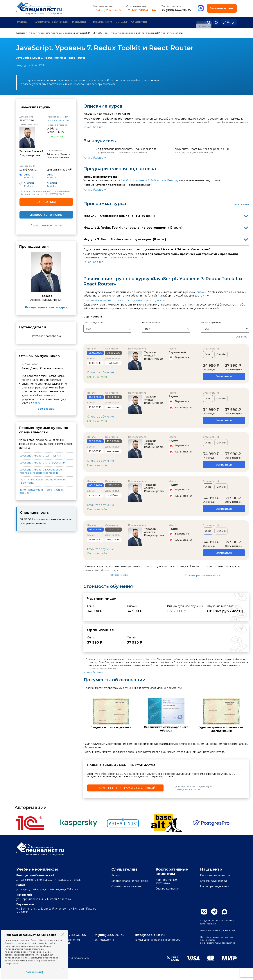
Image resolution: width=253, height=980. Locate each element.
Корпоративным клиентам (172, 871)
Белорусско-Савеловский (35, 875)
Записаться (46, 201)
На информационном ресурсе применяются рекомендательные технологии (215, 949)
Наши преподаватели (215, 886)
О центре (157, 22)
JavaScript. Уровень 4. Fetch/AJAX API (43, 462)
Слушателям (124, 869)
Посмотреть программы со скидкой (125, 787)
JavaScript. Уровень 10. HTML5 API (40, 455)
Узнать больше (93, 126)
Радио (173, 396)
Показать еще (119, 574)
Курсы (24, 22)
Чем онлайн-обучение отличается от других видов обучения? (125, 299)
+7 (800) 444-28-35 (176, 10)
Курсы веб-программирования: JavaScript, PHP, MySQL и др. (73, 32)
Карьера (88, 22)
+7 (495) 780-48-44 (141, 10)
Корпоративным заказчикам (166, 881)
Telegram (214, 911)
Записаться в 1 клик (46, 214)
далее (37, 402)
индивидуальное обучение (140, 658)
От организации (136, 6)
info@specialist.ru (165, 946)
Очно (208, 354)
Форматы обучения (57, 22)
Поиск (209, 22)
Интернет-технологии (171, 32)
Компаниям (115, 22)
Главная (21, 32)
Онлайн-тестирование (126, 886)
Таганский (24, 894)
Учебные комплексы (37, 869)
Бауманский (177, 352)
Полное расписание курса (203, 575)
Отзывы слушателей (213, 880)
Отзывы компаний (167, 888)
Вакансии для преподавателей (211, 936)
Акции (137, 22)
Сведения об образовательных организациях (212, 924)
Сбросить (241, 336)
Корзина (216, 22)
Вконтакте (204, 911)
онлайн (201, 291)
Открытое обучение (58, 120)
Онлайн (221, 354)
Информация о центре (215, 875)
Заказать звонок (222, 8)
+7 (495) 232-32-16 (106, 10)
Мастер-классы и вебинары (130, 880)
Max (225, 911)
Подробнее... (12, 964)
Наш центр (211, 869)
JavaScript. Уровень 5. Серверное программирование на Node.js (41, 470)
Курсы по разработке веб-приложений (133, 32)
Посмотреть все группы (46, 225)
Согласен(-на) (34, 972)
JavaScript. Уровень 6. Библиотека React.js (149, 180)
